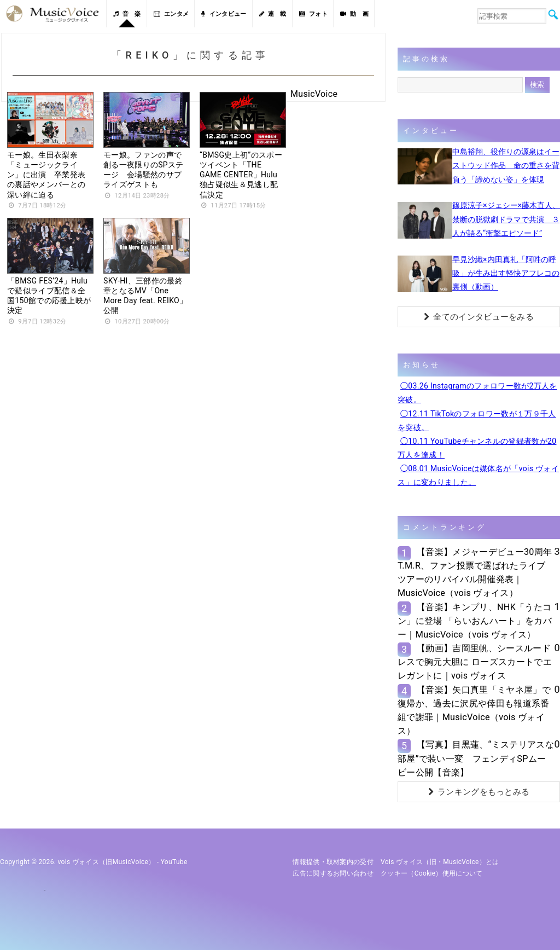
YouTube (174, 862)
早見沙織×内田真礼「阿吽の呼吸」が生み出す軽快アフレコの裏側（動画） (506, 273)
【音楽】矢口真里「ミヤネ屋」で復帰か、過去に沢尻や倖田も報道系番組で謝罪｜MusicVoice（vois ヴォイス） (474, 711)
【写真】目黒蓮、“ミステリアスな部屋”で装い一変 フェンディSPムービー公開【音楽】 (476, 758)
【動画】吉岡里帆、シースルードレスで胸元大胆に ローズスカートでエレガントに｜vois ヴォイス (475, 662)
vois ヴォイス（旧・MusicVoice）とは (440, 862)
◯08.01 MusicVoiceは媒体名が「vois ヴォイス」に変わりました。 (478, 475)
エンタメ (171, 14)
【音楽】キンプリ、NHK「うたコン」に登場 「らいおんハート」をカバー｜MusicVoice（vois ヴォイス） (475, 621)
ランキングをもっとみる (479, 792)
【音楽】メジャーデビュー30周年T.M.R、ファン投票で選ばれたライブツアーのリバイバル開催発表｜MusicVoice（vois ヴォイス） (475, 573)
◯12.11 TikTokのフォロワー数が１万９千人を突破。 (477, 421)
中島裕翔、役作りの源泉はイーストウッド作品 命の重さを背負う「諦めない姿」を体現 (506, 165)
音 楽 (127, 14)
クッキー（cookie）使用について (432, 873)
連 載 (273, 14)
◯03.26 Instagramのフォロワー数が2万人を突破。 (477, 393)
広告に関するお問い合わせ (333, 873)
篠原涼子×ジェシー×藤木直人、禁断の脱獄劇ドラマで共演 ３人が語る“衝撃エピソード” (506, 219)
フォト (313, 14)
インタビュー (224, 14)
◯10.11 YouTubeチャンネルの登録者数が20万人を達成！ (477, 448)
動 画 (354, 14)
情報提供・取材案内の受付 (333, 862)
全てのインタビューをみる (479, 317)
